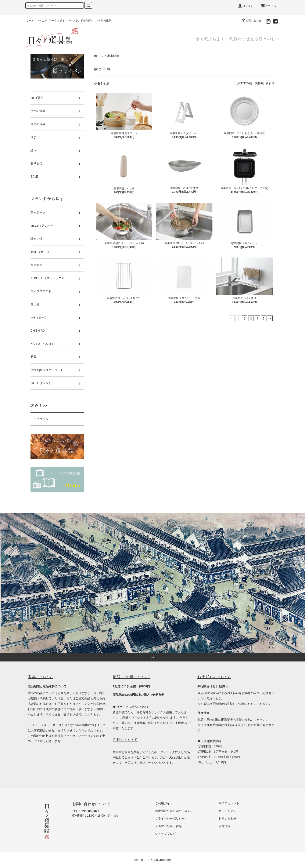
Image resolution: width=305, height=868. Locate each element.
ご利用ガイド (164, 803)
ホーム (30, 21)
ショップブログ (165, 834)
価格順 (259, 83)
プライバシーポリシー (170, 818)
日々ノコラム (39, 419)
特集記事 (104, 21)
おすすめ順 (244, 83)
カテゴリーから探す (51, 21)
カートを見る (227, 811)
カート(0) (269, 6)
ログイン (246, 6)
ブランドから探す (80, 21)
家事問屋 (113, 56)
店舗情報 (225, 826)
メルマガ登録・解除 (168, 826)
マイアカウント (229, 803)
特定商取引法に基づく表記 (173, 811)
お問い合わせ (251, 21)
